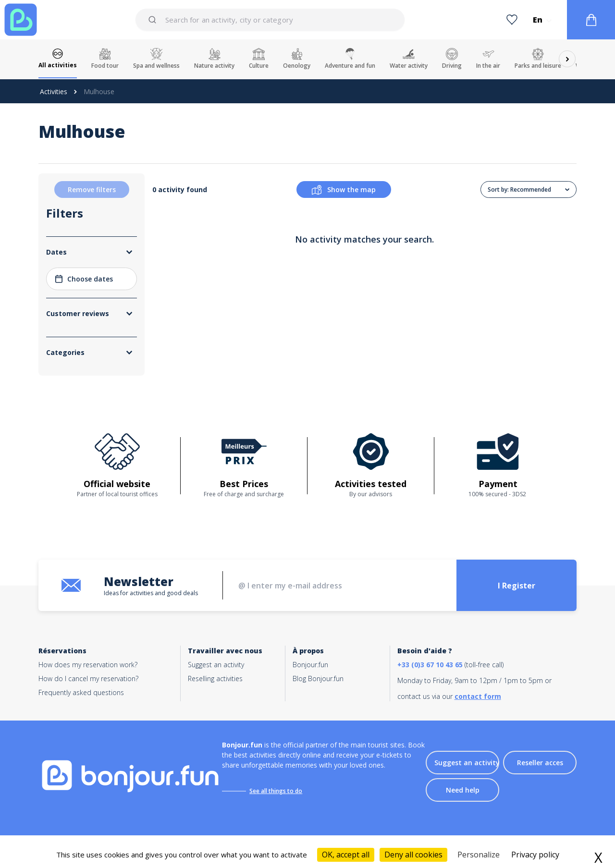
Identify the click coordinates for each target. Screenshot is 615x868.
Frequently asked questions (81, 692)
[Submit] (154, 20)
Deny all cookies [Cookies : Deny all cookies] (413, 855)
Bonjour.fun (310, 665)
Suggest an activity (216, 665)
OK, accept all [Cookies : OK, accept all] (346, 855)
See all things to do (276, 791)
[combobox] (270, 20)
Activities (54, 92)
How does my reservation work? (88, 665)
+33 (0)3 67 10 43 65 (430, 665)
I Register (517, 586)
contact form (478, 696)
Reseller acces (540, 763)
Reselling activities (215, 679)
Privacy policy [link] (535, 855)
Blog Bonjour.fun (318, 679)
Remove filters (92, 189)
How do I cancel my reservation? (88, 679)
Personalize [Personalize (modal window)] (479, 855)
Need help (463, 790)
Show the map (344, 190)
